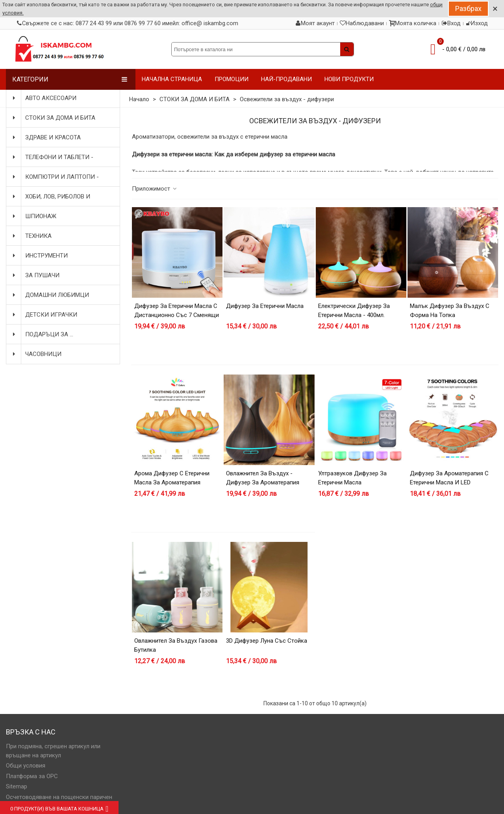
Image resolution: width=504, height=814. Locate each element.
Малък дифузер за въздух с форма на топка (450, 311)
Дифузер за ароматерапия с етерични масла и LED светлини (449, 482)
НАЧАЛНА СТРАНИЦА (172, 79)
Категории (70, 79)
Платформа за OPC (32, 776)
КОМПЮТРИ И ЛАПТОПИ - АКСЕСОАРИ (55, 177)
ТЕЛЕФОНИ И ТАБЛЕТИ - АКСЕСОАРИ (52, 157)
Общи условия (26, 766)
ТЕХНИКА (31, 236)
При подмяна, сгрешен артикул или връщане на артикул (53, 751)
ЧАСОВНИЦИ (36, 354)
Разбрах (468, 8)
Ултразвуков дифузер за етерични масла (352, 478)
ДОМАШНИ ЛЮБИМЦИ (50, 295)
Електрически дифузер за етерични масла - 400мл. (354, 311)
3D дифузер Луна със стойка (267, 641)
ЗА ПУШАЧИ (35, 275)
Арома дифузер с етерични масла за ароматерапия (172, 478)
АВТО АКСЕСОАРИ (44, 98)
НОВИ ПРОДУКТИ (349, 79)
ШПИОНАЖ (34, 216)
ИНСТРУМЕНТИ (39, 256)
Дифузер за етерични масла (265, 306)
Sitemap (17, 786)
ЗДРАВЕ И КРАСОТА (46, 137)
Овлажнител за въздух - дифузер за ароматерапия (263, 478)
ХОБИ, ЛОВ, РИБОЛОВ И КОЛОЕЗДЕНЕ (51, 197)
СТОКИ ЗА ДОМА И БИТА (53, 118)
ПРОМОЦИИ (232, 79)
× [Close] (495, 9)
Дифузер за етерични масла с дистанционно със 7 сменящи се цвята (177, 315)
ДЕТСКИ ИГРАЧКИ (44, 315)
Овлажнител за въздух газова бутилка (176, 645)
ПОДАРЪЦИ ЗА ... (42, 334)
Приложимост (155, 189)
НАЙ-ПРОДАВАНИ (286, 79)
